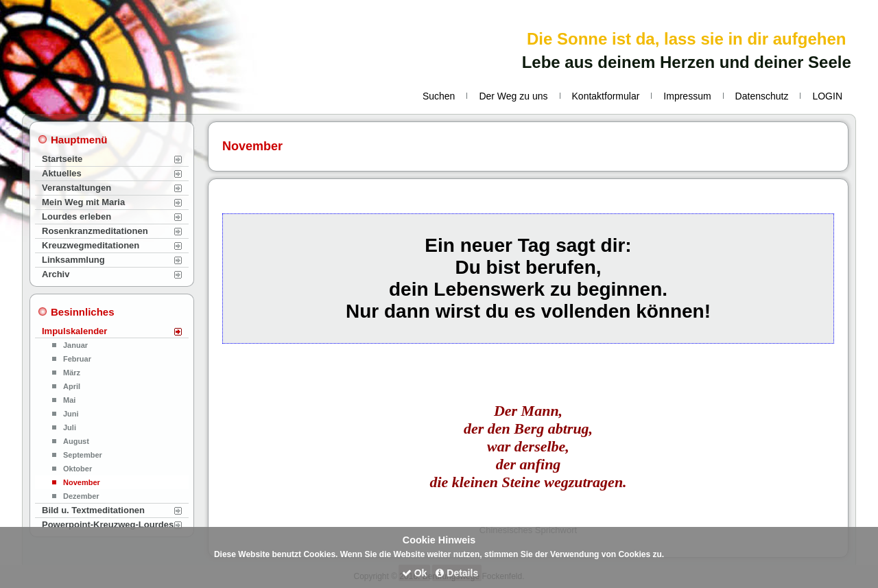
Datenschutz (762, 96)
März (72, 373)
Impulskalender (74, 331)
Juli (70, 427)
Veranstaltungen (76, 188)
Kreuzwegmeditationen (91, 245)
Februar (77, 359)
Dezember (81, 496)
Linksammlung (73, 260)
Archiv (56, 274)
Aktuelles (62, 173)
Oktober (78, 469)
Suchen (439, 96)
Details (457, 573)
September (83, 455)
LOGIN (827, 96)
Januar (75, 345)
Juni (71, 414)
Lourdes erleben (76, 216)
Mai (69, 400)
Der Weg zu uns (513, 96)
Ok (415, 573)
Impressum (687, 96)
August (76, 441)
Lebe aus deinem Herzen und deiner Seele (687, 62)
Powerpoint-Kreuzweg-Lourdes (108, 525)
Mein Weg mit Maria (83, 202)
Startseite (62, 159)
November (82, 482)
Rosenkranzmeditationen (95, 231)
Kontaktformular (606, 96)
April (72, 386)
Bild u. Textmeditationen (93, 510)
